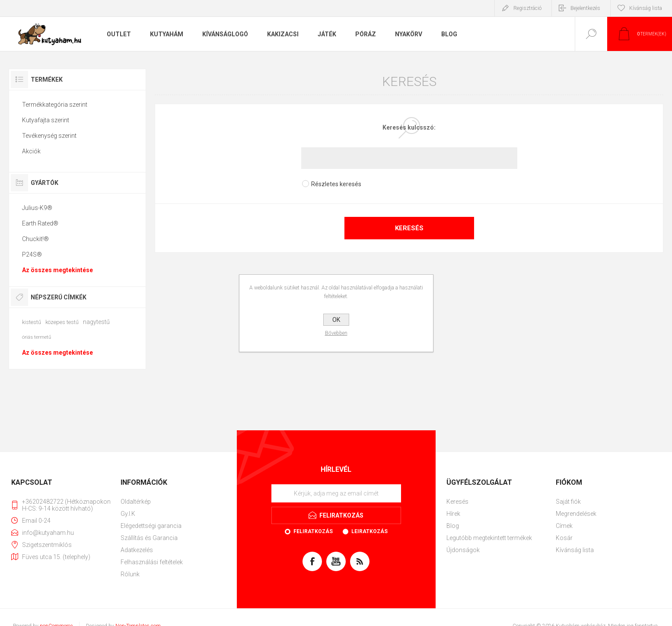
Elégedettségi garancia (151, 526)
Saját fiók (568, 502)
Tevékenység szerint (49, 136)
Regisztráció (527, 8)
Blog (453, 526)
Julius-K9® (37, 208)
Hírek (453, 514)
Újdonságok (463, 550)
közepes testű (62, 322)
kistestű (32, 322)
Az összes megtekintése (57, 270)
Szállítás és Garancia (149, 538)
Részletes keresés (336, 184)
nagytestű (96, 322)
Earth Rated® (40, 223)
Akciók (31, 151)
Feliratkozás (313, 531)
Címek (564, 526)
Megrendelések (576, 514)
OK (336, 320)
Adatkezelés (137, 550)
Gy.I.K (128, 514)
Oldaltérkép (136, 502)
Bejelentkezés (585, 8)
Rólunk (130, 574)
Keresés (409, 228)
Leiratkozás (369, 531)
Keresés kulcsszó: (409, 127)
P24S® (32, 254)
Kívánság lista (575, 550)
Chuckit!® (35, 239)
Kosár (564, 538)
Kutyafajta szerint (46, 120)
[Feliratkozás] (336, 493)
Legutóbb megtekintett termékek (489, 538)
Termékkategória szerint (55, 105)
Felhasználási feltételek (152, 562)
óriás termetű (37, 337)
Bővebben (336, 333)
